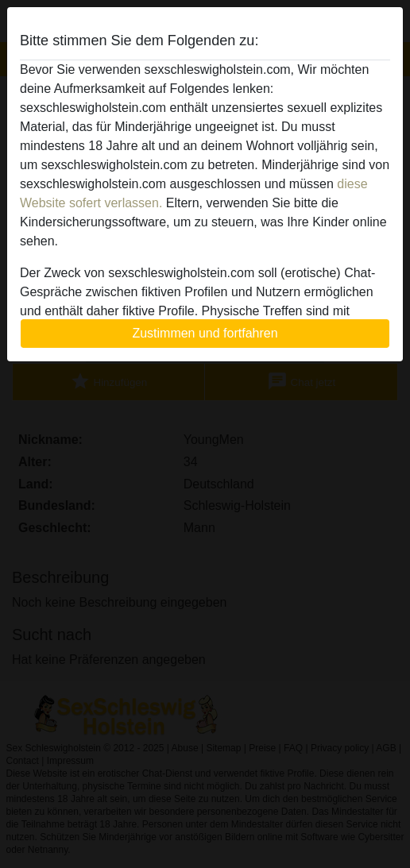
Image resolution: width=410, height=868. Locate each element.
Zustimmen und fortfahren (205, 333)
